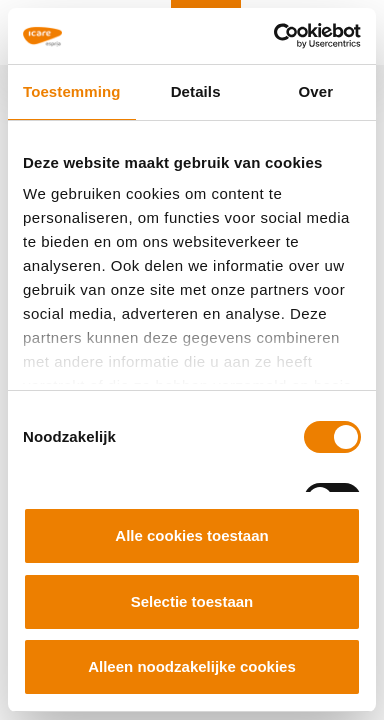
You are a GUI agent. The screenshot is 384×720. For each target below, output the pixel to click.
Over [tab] (316, 91)
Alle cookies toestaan (191, 535)
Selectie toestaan (192, 601)
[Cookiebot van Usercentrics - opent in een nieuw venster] (275, 36)
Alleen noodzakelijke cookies (192, 666)
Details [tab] (196, 91)
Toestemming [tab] (72, 91)
